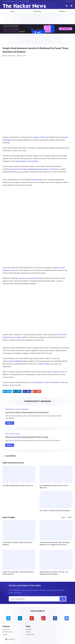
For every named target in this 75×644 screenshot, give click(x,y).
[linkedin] (20, 618)
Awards (28, 632)
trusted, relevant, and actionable (27, 161)
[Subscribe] (63, 599)
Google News (38, 382)
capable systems (43, 364)
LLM (63, 148)
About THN (6, 629)
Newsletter (37, 11)
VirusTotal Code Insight (18, 169)
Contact (5, 634)
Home (12, 11)
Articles (70, 517)
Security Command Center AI (29, 278)
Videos (63, 517)
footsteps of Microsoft (41, 137)
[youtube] (32, 618)
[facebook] (55, 618)
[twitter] (8, 618)
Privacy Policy (30, 634)
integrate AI (57, 372)
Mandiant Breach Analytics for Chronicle (44, 169)
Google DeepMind (14, 361)
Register (10, 423)
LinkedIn (55, 382)
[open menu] (71, 6)
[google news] (67, 618)
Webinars (62, 11)
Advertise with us (8, 632)
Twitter (46, 382)
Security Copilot (37, 180)
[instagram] (43, 618)
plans (49, 372)
